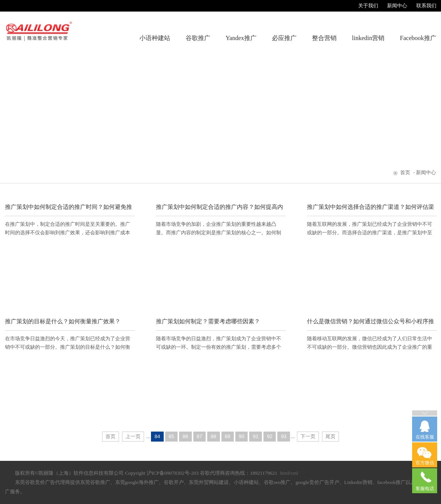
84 (157, 436)
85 (171, 436)
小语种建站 (155, 38)
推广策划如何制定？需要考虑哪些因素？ (208, 321)
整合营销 (324, 38)
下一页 (308, 436)
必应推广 (284, 38)
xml (294, 473)
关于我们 (368, 6)
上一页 (133, 436)
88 (213, 436)
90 (241, 436)
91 (255, 436)
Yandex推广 (241, 38)
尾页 (330, 436)
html (284, 473)
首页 (405, 172)
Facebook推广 (418, 38)
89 (228, 436)
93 (283, 436)
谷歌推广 (198, 38)
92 (270, 436)
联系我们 (426, 6)
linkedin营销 (368, 38)
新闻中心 (397, 6)
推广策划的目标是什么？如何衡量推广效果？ (63, 321)
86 (185, 436)
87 (200, 436)
